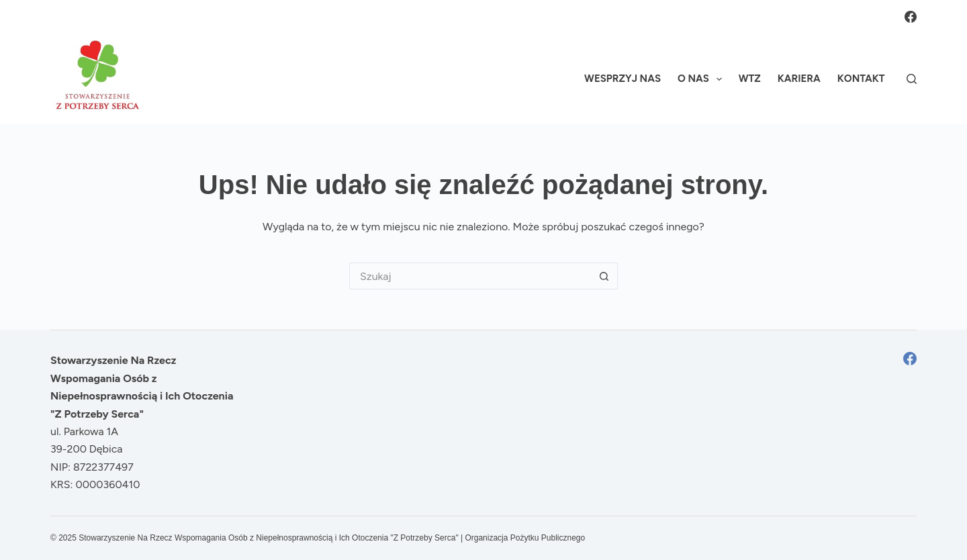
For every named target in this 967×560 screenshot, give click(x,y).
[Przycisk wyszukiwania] (604, 276)
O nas (702, 79)
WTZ (750, 79)
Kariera (799, 79)
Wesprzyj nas (623, 79)
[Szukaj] (912, 79)
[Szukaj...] (470, 276)
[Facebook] (911, 17)
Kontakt (861, 79)
